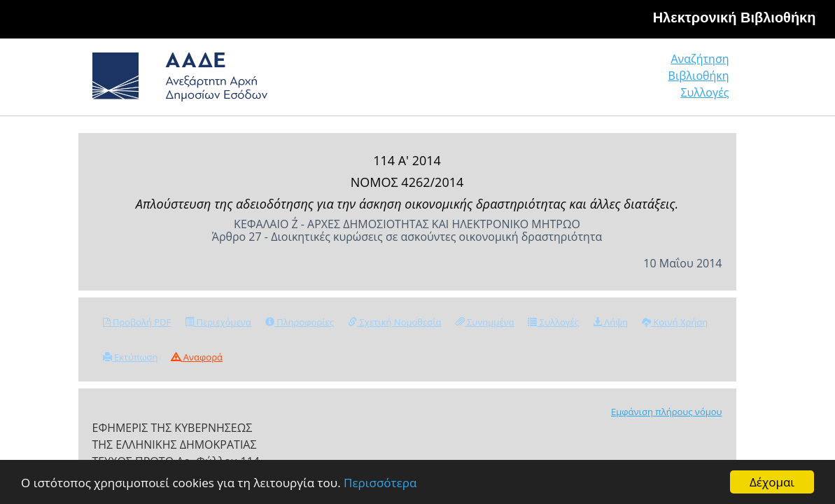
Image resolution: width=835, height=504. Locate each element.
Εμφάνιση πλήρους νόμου (667, 412)
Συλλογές (706, 82)
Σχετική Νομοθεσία (394, 322)
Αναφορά (197, 357)
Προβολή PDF (137, 322)
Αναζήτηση (515, 82)
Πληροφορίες (300, 322)
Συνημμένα (485, 322)
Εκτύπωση (131, 357)
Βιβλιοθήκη (613, 82)
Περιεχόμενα (218, 322)
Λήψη (610, 322)
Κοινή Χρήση (675, 322)
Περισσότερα (380, 483)
